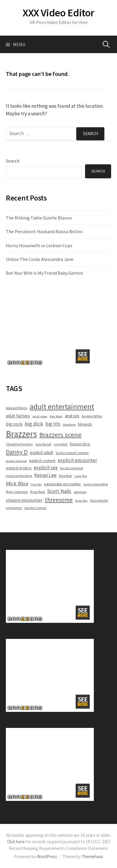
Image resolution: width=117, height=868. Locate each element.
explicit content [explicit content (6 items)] (42, 461)
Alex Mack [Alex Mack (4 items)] (56, 416)
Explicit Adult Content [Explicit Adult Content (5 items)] (72, 453)
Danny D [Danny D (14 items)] (17, 452)
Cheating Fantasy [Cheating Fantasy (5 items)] (19, 444)
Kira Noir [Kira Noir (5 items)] (66, 476)
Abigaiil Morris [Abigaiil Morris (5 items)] (17, 408)
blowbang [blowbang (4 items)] (69, 425)
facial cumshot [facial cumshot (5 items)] (72, 468)
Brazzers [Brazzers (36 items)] (21, 434)
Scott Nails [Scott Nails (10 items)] (59, 491)
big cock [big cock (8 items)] (14, 424)
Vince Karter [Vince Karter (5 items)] (99, 500)
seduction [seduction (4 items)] (80, 492)
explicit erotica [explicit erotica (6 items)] (19, 468)
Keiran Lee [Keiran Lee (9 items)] (45, 475)
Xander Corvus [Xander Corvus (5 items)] (35, 508)
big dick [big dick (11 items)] (34, 423)
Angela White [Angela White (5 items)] (92, 416)
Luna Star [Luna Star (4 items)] (81, 476)
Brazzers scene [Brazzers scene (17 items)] (60, 435)
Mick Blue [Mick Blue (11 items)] (17, 483)
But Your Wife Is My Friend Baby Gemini (44, 273)
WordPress (47, 856)
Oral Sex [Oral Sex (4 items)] (36, 484)
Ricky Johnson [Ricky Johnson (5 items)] (17, 492)
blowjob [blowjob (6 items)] (85, 424)
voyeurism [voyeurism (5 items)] (14, 508)
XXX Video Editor (58, 13)
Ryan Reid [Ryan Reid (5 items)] (38, 492)
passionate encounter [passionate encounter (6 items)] (62, 484)
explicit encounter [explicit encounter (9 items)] (77, 460)
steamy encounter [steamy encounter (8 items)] (24, 500)
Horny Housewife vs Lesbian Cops (39, 245)
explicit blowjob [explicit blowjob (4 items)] (16, 461)
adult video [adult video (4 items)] (40, 416)
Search (13, 161)
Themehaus (92, 856)
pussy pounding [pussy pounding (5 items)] (96, 484)
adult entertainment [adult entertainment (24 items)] (62, 407)
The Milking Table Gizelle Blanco (39, 218)
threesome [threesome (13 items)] (59, 500)
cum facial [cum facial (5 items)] (43, 444)
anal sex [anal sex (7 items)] (72, 416)
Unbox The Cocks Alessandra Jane (40, 259)
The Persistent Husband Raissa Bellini (44, 231)
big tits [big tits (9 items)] (53, 424)
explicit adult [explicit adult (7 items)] (42, 453)
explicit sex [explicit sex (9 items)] (46, 468)
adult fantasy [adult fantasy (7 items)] (18, 416)
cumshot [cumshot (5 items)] (61, 444)
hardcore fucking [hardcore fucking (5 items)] (19, 476)
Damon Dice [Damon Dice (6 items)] (80, 444)
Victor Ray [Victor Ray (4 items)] (81, 501)
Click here (16, 842)
